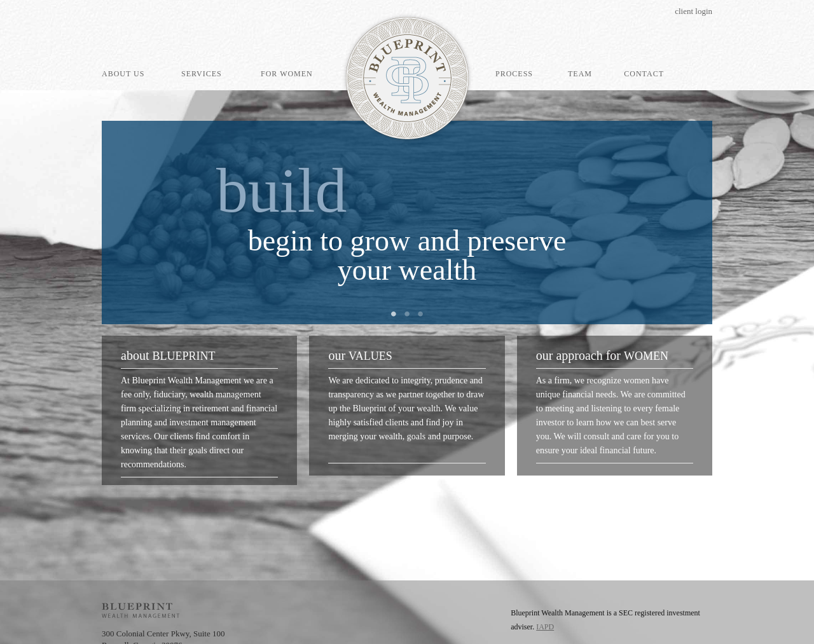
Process (514, 74)
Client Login (693, 11)
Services (202, 74)
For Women (287, 74)
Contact (644, 74)
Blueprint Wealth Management (407, 78)
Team (580, 74)
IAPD (545, 627)
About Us (123, 74)
